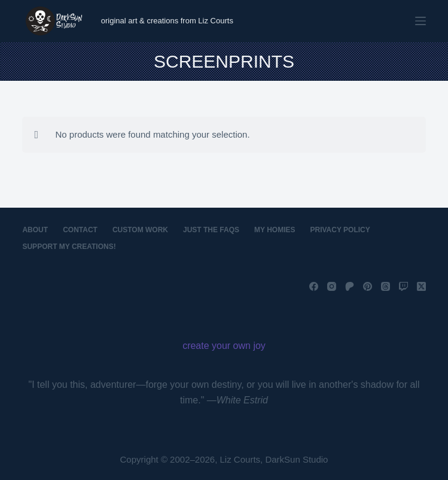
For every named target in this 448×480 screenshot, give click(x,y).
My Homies (275, 230)
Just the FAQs (211, 230)
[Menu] (420, 21)
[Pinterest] (368, 286)
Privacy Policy (340, 230)
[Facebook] (314, 286)
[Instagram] (332, 286)
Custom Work (140, 230)
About (35, 230)
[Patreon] (350, 286)
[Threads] (385, 286)
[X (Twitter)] (421, 286)
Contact (80, 230)
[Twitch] (403, 286)
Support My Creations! (69, 247)
